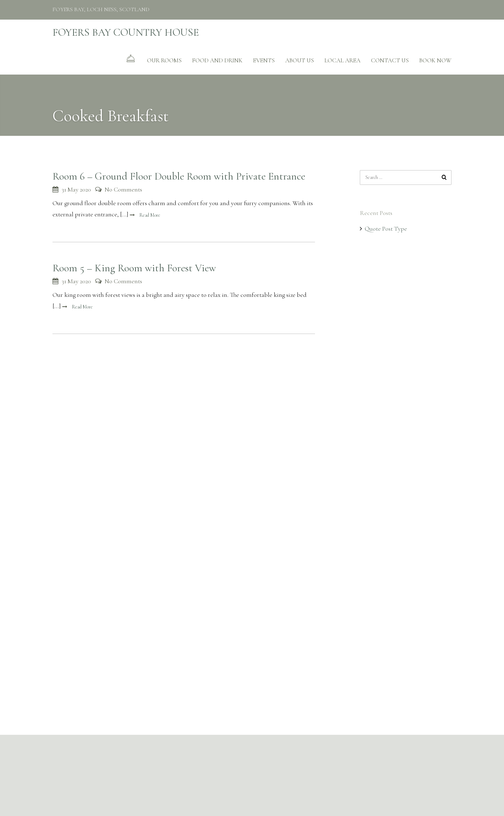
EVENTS (264, 60)
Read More (149, 215)
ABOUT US (300, 60)
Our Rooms (164, 60)
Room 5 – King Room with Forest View (134, 268)
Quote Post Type (386, 229)
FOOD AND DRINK (217, 60)
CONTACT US (390, 60)
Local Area (342, 60)
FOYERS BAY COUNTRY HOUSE (126, 32)
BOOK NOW (435, 60)
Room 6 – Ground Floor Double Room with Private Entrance (179, 176)
